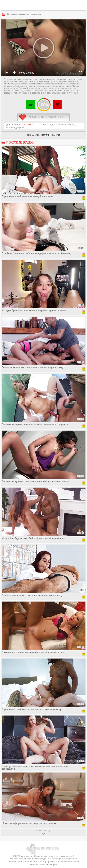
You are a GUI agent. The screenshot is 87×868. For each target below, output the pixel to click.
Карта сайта (31, 862)
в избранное (43, 117)
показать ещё (43, 831)
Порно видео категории (54, 125)
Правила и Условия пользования (63, 862)
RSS (42, 862)
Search (81, 5)
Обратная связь (15, 862)
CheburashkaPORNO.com (46, 6)
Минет (71, 125)
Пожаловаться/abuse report (43, 865)
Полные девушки (15, 128)
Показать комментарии (44, 135)
